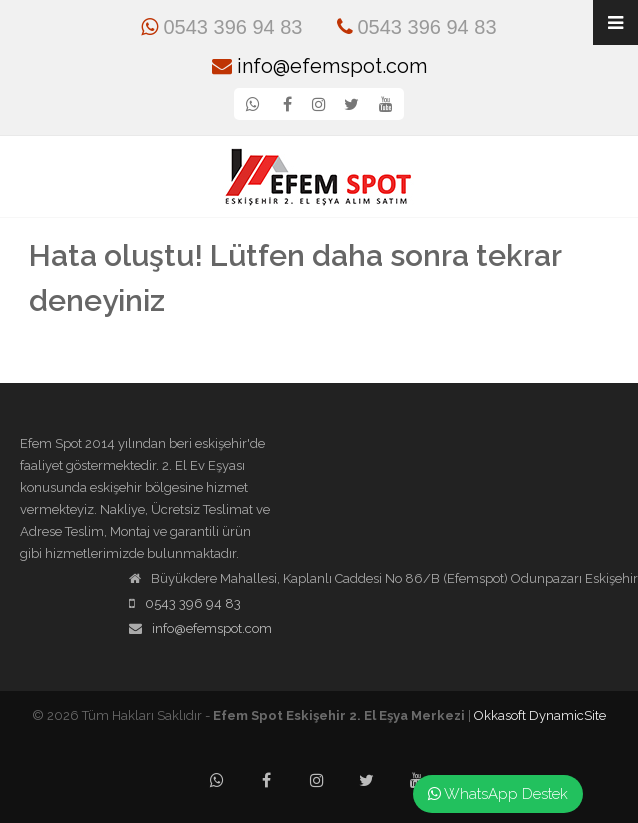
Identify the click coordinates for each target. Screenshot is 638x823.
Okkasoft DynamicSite (540, 715)
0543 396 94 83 (221, 27)
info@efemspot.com (319, 66)
